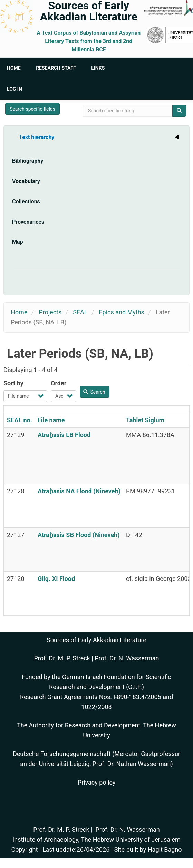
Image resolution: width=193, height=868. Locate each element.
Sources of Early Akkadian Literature (89, 11)
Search (94, 392)
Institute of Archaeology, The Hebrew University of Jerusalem (96, 840)
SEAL (80, 312)
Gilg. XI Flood (56, 579)
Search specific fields (32, 109)
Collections (26, 201)
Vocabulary (26, 181)
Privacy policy (97, 782)
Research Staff (56, 68)
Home (14, 68)
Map (18, 242)
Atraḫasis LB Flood (64, 435)
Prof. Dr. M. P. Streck (62, 658)
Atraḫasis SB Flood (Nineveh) (79, 535)
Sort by (13, 383)
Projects (50, 312)
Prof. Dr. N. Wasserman (127, 658)
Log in (15, 89)
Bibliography (28, 161)
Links (98, 68)
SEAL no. (20, 420)
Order (59, 383)
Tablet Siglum (145, 420)
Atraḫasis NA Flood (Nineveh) (79, 491)
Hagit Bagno (165, 850)
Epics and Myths (122, 312)
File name (51, 420)
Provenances (28, 222)
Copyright (24, 850)
